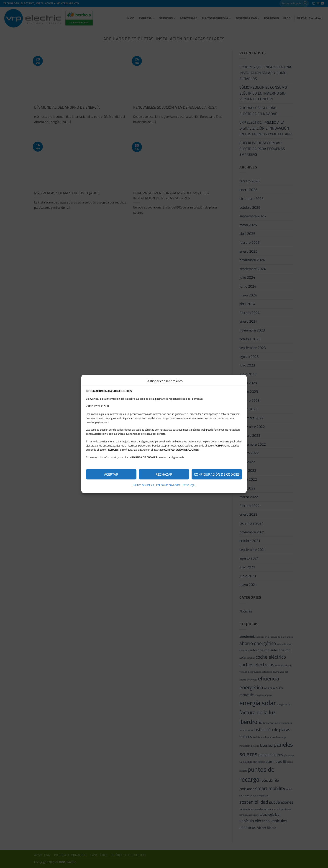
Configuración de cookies (217, 474)
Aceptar (111, 474)
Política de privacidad (168, 485)
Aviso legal (189, 485)
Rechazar (164, 474)
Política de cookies (143, 485)
